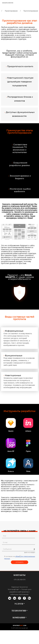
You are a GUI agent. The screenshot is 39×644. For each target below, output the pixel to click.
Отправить (20, 562)
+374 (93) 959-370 (19, 580)
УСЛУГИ (19, 604)
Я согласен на (20, 557)
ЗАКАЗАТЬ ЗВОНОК (8, 3)
